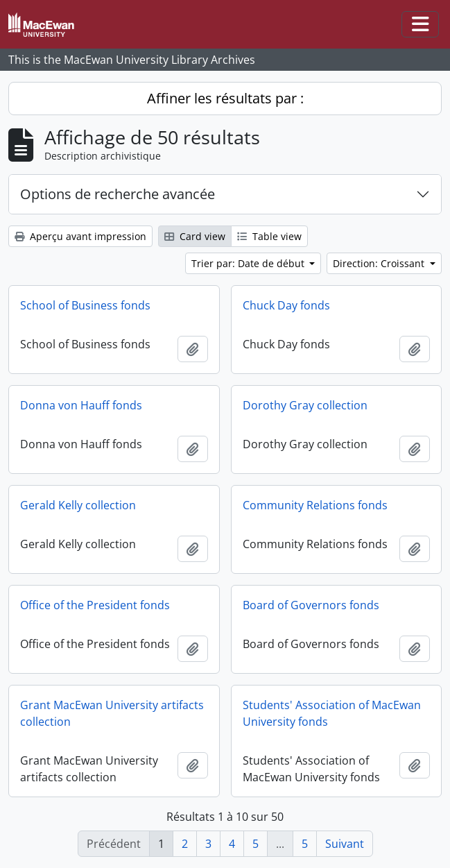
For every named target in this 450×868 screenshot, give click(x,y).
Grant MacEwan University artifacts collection (112, 713)
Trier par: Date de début (249, 263)
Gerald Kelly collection (78, 505)
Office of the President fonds (95, 605)
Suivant (345, 844)
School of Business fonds (85, 305)
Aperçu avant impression (80, 236)
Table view (269, 236)
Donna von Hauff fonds (81, 405)
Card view (195, 236)
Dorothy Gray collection (305, 405)
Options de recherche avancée (118, 194)
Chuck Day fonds (286, 305)
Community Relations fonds (315, 505)
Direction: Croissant (380, 263)
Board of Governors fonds (311, 605)
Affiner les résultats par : (225, 98)
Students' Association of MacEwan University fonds (332, 713)
